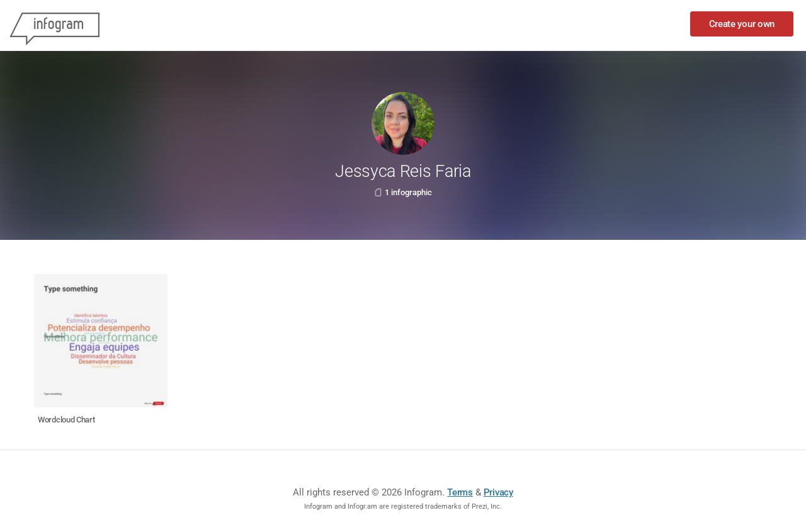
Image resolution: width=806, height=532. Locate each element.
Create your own (742, 24)
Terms (460, 492)
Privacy (498, 492)
